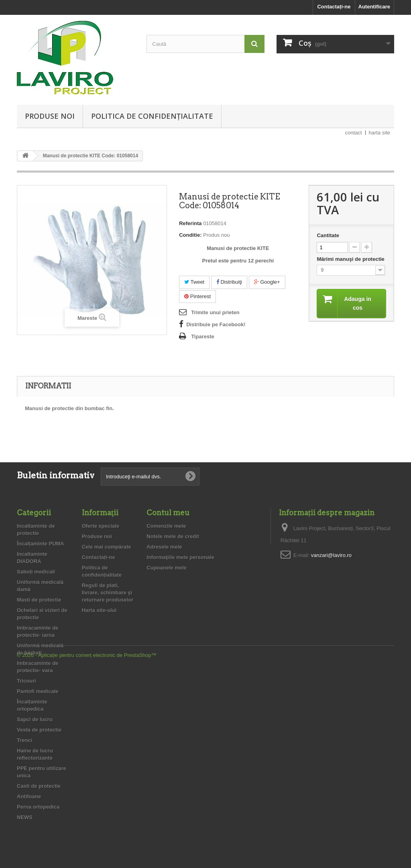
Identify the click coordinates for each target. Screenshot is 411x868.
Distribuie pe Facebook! (216, 324)
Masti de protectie (39, 600)
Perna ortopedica (38, 807)
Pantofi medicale (38, 691)
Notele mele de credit (173, 536)
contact (354, 133)
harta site (379, 133)
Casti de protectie (39, 786)
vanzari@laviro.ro (331, 555)
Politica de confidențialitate (152, 116)
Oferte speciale (101, 526)
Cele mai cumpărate (107, 547)
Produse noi (50, 116)
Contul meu (168, 513)
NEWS (25, 817)
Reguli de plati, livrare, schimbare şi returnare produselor (108, 593)
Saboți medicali (36, 572)
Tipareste (203, 336)
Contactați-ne (334, 7)
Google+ (267, 282)
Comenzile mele (166, 526)
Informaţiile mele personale (180, 557)
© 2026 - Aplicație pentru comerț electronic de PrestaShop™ (87, 846)
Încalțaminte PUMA (41, 544)
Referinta (190, 223)
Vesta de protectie (39, 730)
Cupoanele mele (167, 568)
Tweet (194, 282)
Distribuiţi (229, 282)
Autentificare (374, 7)
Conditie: (190, 235)
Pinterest (197, 296)
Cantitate (328, 235)
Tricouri (26, 681)
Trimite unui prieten (215, 312)
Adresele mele (164, 547)
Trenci (24, 740)
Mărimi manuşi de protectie (351, 259)
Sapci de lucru (35, 719)
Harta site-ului (99, 610)
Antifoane (29, 796)
